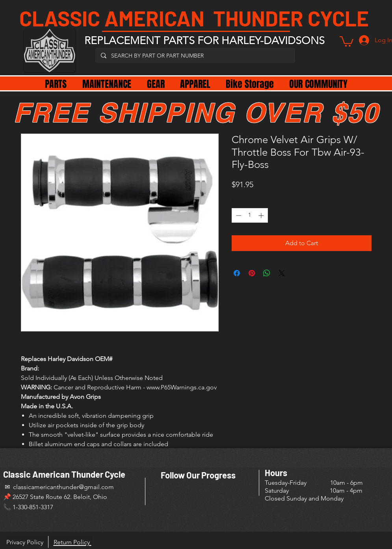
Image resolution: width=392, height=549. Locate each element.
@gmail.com (96, 487)
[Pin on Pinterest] (252, 273)
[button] (346, 41)
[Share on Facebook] (237, 273)
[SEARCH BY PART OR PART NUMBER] (195, 56)
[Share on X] (282, 273)
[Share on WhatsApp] (267, 273)
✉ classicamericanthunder (41, 487)
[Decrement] (238, 215)
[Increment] (262, 215)
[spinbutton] (250, 215)
